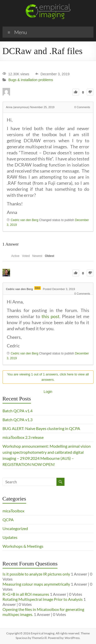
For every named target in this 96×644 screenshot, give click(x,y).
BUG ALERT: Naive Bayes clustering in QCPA (41, 428)
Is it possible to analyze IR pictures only (36, 574)
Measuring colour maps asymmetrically (36, 584)
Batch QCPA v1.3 (18, 420)
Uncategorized (15, 528)
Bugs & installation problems (31, 80)
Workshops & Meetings (23, 546)
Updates (10, 537)
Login (48, 392)
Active (15, 256)
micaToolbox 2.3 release (23, 437)
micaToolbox (13, 511)
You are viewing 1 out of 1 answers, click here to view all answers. (48, 377)
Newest (37, 256)
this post (51, 316)
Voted (26, 256)
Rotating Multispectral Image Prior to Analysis (43, 599)
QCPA (8, 520)
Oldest (50, 256)
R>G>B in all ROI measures (26, 594)
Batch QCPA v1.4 (18, 411)
